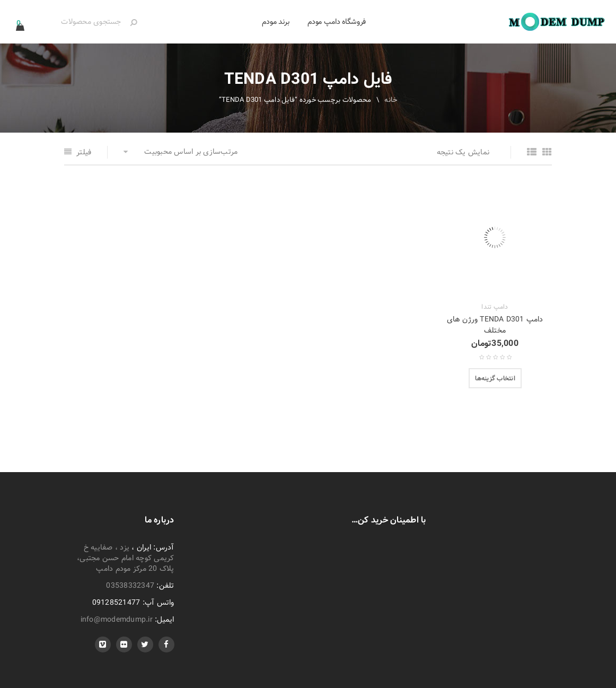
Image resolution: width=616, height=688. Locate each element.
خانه (391, 100)
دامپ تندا (495, 307)
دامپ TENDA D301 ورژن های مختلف (495, 325)
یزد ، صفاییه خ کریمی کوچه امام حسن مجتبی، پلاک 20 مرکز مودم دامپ (126, 558)
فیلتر (84, 152)
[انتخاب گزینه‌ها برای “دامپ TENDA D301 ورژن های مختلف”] (495, 378)
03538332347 (130, 586)
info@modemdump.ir (117, 620)
